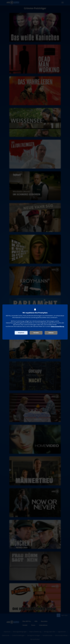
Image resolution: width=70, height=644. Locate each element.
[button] (21, 333)
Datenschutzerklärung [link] (57, 327)
